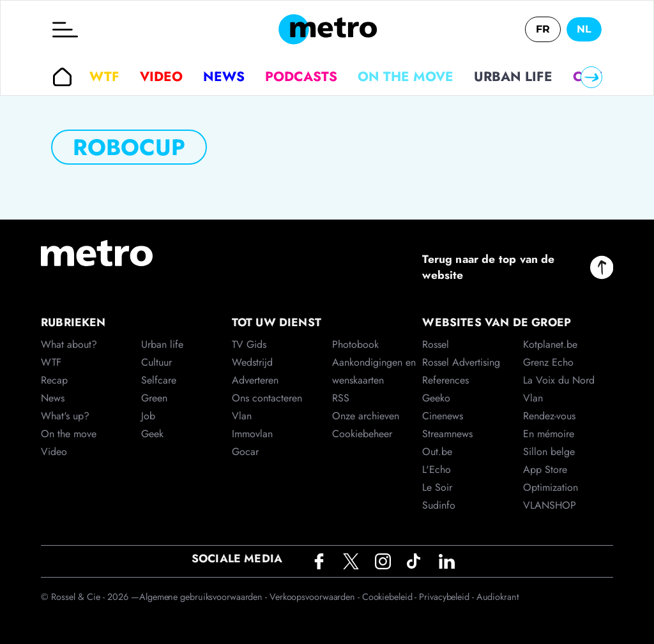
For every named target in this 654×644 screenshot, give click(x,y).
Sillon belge (549, 452)
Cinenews (443, 416)
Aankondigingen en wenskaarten (374, 371)
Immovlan (252, 434)
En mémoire (549, 434)
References (445, 380)
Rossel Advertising (461, 362)
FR (543, 29)
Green (154, 398)
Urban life (513, 77)
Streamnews (447, 434)
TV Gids (249, 344)
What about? (69, 344)
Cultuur (156, 362)
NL (584, 29)
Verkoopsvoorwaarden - (316, 597)
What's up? (65, 416)
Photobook (355, 344)
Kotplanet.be (550, 344)
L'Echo (437, 469)
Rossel (436, 344)
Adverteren (255, 380)
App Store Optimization (551, 478)
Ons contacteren (267, 398)
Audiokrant (498, 597)
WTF (104, 77)
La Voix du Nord (559, 380)
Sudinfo (439, 505)
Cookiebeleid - (391, 597)
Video (161, 77)
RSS (341, 398)
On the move (406, 77)
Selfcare (159, 380)
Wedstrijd (252, 362)
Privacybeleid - (447, 597)
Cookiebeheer (362, 434)
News (224, 77)
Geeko (436, 398)
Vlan (242, 416)
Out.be (437, 452)
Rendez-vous (549, 416)
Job (148, 416)
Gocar (245, 452)
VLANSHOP (550, 505)
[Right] (591, 77)
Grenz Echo (548, 362)
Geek (152, 434)
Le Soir (437, 487)
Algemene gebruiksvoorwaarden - (204, 597)
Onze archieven (366, 416)
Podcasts (301, 77)
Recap (54, 380)
